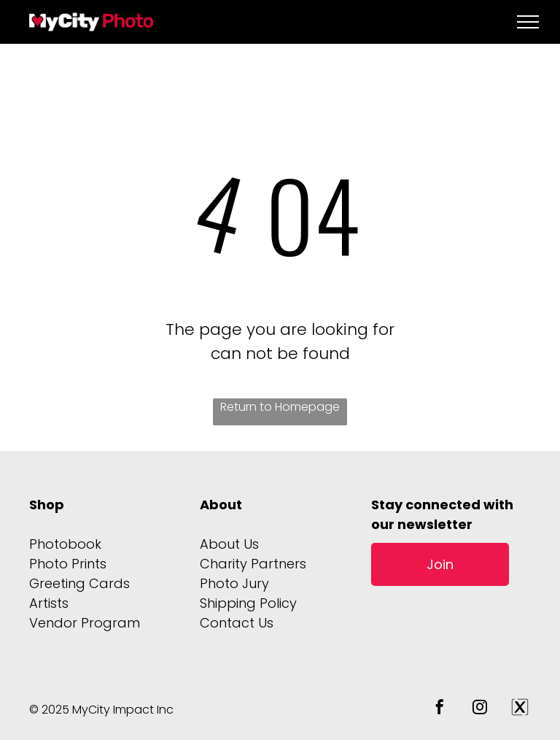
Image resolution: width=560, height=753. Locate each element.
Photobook (65, 544)
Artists (49, 603)
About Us (229, 544)
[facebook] (440, 709)
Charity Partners (253, 564)
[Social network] (520, 709)
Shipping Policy (248, 603)
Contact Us (237, 623)
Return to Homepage (280, 407)
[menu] (528, 22)
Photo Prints (68, 564)
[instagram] (480, 709)
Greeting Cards (79, 583)
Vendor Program (85, 623)
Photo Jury (234, 583)
